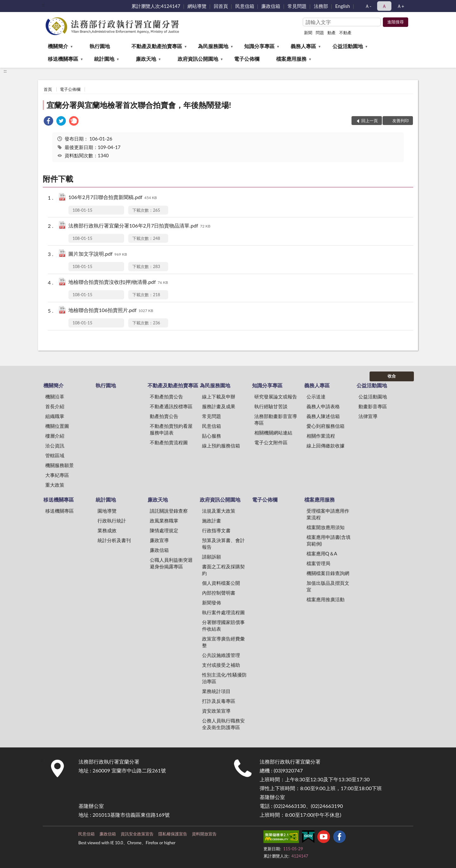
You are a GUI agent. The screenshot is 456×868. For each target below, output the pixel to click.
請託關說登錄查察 (169, 511)
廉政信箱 (271, 6)
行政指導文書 (216, 530)
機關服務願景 (60, 465)
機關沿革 (55, 397)
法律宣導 (368, 416)
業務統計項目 (216, 691)
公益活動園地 (348, 46)
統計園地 (104, 59)
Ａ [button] (384, 6)
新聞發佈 (212, 603)
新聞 (308, 33)
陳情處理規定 (164, 530)
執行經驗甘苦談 (271, 406)
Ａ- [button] (368, 6)
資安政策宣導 (216, 711)
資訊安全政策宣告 (137, 834)
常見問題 (297, 6)
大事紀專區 (57, 475)
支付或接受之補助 (221, 665)
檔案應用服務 (291, 59)
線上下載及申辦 (219, 397)
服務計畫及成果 (219, 406)
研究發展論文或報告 (276, 397)
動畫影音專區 (373, 406)
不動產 (345, 33)
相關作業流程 (321, 436)
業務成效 (107, 530)
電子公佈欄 (247, 59)
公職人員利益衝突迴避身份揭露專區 (171, 563)
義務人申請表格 (323, 406)
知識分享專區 (259, 46)
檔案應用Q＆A (322, 553)
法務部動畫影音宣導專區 (276, 419)
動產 (332, 33)
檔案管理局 (318, 563)
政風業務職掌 (164, 521)
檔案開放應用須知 (326, 527)
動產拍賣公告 (164, 416)
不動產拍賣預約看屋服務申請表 (171, 429)
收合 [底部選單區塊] (392, 376)
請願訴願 (212, 557)
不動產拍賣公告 (166, 397)
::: (43, 5)
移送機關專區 (63, 59)
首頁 (48, 89)
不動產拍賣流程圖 (169, 442)
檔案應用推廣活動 (326, 599)
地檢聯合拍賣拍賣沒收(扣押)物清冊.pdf (118, 282)
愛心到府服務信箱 (326, 426)
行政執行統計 (112, 521)
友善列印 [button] (401, 121)
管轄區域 (55, 455)
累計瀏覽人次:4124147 (156, 6)
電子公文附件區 (271, 442)
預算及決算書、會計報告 (223, 543)
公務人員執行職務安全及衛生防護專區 (223, 724)
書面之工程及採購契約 (223, 570)
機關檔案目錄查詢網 (328, 573)
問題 (320, 33)
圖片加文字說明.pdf (98, 254)
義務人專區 (303, 46)
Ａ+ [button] (401, 6)
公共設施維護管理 (221, 655)
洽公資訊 (55, 446)
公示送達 (316, 397)
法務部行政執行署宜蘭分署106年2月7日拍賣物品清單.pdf (139, 226)
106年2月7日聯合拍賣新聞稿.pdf (113, 198)
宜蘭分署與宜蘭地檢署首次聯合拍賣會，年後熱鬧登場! (139, 105)
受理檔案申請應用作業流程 (328, 514)
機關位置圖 (57, 426)
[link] (48, 122)
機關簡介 (58, 46)
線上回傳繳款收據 (326, 446)
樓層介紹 (55, 436)
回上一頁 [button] (370, 121)
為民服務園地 (213, 46)
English (343, 6)
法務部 (321, 6)
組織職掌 (55, 416)
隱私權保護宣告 (173, 834)
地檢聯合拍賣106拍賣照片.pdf (111, 311)
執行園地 (100, 46)
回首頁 (221, 6)
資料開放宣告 (204, 834)
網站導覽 (197, 6)
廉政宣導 (159, 540)
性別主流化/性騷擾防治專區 (225, 678)
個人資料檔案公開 (221, 583)
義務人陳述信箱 (323, 416)
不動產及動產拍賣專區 (157, 46)
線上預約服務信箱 (221, 446)
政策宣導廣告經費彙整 (223, 642)
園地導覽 (107, 511)
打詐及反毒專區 (219, 701)
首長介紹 (55, 406)
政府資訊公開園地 (198, 59)
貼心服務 (212, 436)
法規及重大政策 (219, 511)
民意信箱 (245, 6)
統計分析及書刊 (114, 540)
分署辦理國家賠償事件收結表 (223, 625)
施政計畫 (212, 521)
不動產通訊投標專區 (171, 406)
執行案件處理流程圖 (223, 612)
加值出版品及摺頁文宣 (328, 586)
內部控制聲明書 (219, 593)
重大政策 (55, 485)
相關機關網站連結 (273, 433)
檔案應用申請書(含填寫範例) (329, 540)
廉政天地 (146, 59)
